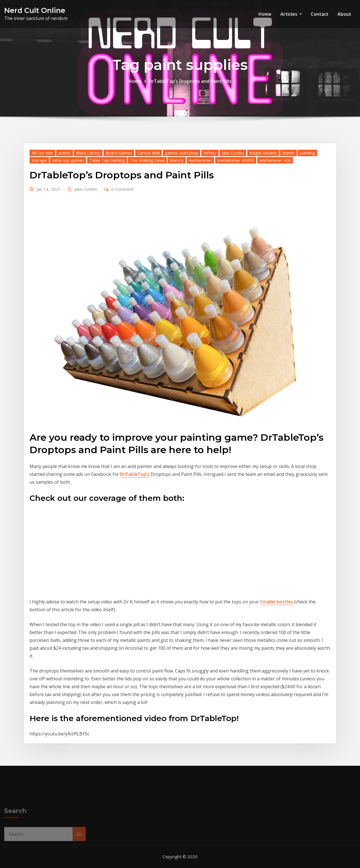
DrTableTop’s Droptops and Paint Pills (190, 81)
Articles (291, 14)
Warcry (177, 160)
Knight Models (263, 153)
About (344, 14)
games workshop (182, 153)
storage (39, 160)
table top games (68, 160)
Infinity (210, 153)
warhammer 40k (275, 160)
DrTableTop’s (135, 474)
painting (307, 153)
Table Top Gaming (107, 160)
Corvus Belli (148, 153)
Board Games (119, 153)
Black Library (88, 153)
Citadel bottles (277, 602)
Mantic (288, 153)
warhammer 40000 (236, 160)
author (65, 153)
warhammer (200, 160)
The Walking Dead (147, 160)
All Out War (42, 153)
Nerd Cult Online (35, 10)
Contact (320, 14)
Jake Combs (233, 153)
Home (265, 14)
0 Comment (123, 189)
